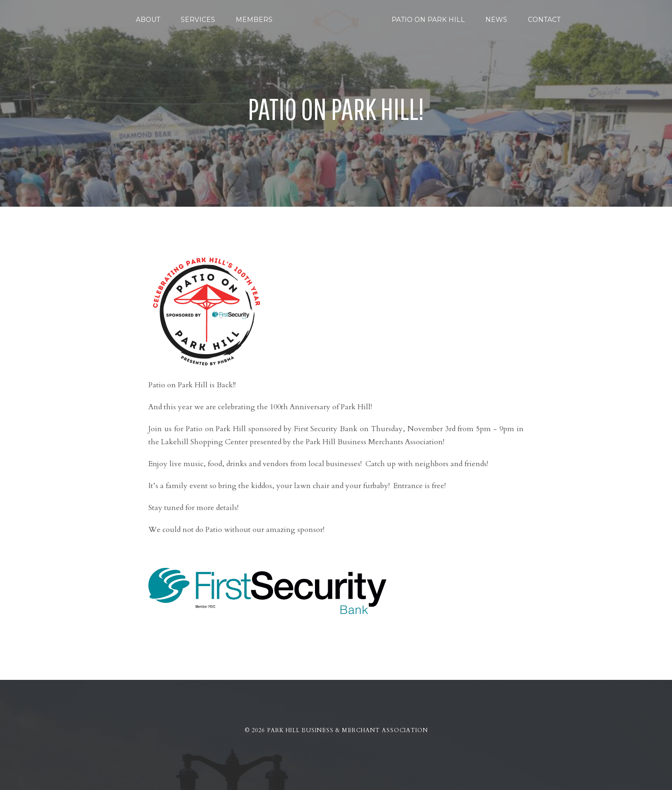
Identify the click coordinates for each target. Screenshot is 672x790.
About (148, 20)
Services (198, 20)
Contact (544, 20)
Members (254, 20)
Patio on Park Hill (428, 20)
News (496, 20)
